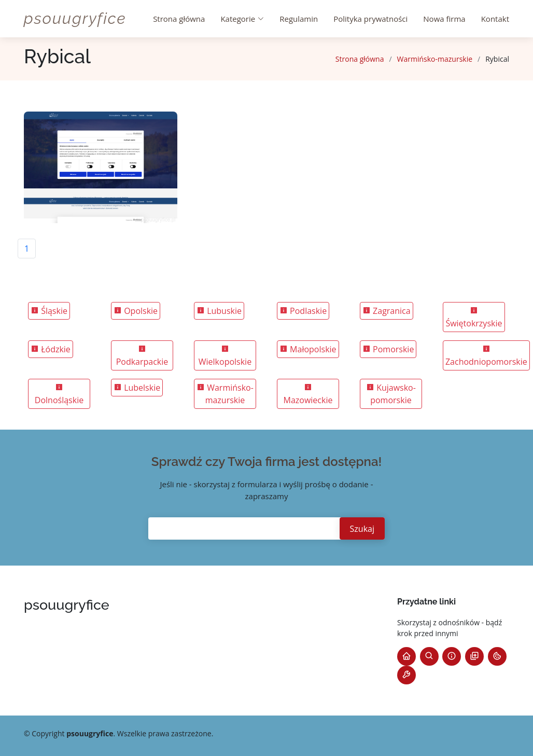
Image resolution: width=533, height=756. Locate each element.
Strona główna (179, 19)
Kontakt (495, 19)
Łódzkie (51, 349)
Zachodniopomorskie (486, 356)
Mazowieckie (308, 394)
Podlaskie (303, 311)
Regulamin (299, 19)
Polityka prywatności (370, 19)
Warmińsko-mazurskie (435, 59)
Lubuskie (219, 311)
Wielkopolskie (225, 356)
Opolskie (136, 311)
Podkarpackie (142, 356)
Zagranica (387, 311)
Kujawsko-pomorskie (391, 394)
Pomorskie (388, 349)
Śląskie (49, 311)
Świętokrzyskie (474, 318)
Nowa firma (444, 19)
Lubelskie (137, 388)
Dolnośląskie (59, 394)
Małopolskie (308, 349)
